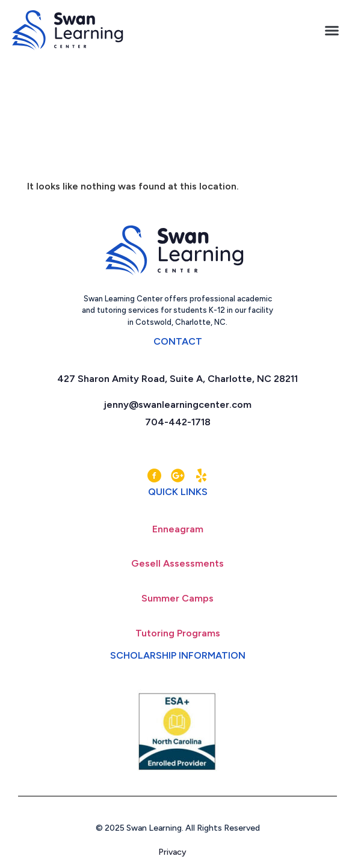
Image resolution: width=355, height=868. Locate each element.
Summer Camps (177, 598)
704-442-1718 (178, 422)
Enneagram (178, 529)
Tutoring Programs (178, 633)
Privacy (178, 852)
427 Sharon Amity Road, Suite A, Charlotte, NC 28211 (177, 379)
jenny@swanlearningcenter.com (178, 405)
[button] (332, 31)
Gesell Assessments (177, 563)
